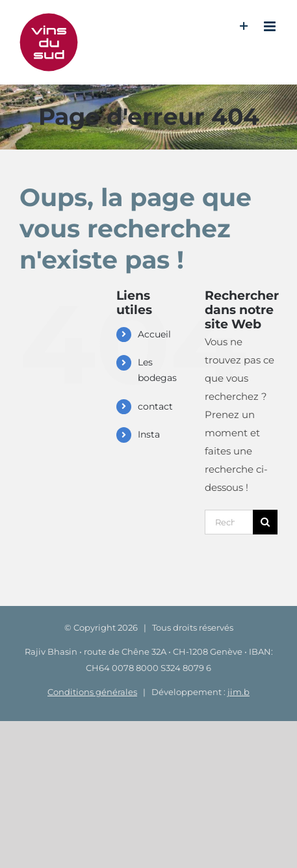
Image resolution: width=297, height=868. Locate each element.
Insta (149, 434)
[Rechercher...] (229, 522)
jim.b (239, 692)
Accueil (154, 334)
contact (155, 406)
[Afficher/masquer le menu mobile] (271, 26)
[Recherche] (265, 522)
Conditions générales (92, 692)
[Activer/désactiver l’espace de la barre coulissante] (244, 26)
